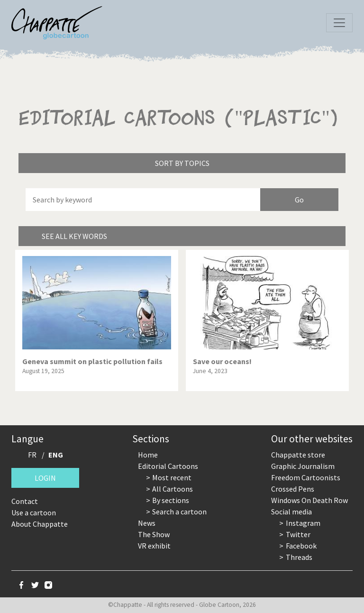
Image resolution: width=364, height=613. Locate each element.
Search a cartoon (179, 512)
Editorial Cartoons (168, 466)
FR (32, 455)
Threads (299, 557)
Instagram (303, 523)
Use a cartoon (34, 512)
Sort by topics (182, 163)
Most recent (172, 477)
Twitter (298, 534)
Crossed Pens (293, 489)
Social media (291, 512)
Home (148, 455)
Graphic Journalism (303, 466)
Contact (25, 501)
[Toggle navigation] (339, 23)
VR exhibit (154, 546)
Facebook (301, 546)
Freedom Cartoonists (306, 477)
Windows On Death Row (309, 500)
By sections (171, 500)
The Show (154, 534)
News (147, 523)
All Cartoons (173, 489)
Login (45, 478)
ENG (56, 455)
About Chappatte (40, 524)
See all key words (74, 236)
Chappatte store (298, 455)
